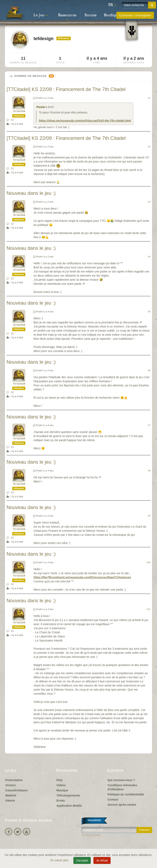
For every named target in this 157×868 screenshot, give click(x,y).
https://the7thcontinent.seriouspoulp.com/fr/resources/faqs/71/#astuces (82, 577)
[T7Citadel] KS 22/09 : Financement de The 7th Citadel (66, 89)
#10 (149, 562)
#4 (149, 257)
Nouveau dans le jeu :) (31, 193)
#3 (149, 202)
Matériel (11, 795)
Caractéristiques (17, 790)
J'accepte (82, 860)
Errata (61, 801)
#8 (149, 471)
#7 (149, 425)
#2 (149, 147)
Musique (62, 790)
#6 (149, 370)
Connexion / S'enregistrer (135, 15)
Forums (91, 15)
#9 (149, 516)
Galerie (10, 801)
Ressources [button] (67, 17)
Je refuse (102, 860)
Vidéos (61, 785)
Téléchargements (68, 795)
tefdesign (19, 111)
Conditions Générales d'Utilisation (122, 787)
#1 (149, 98)
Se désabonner (91, 835)
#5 (149, 312)
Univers (11, 785)
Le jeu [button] (40, 15)
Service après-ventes (122, 805)
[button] (112, 5)
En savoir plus (60, 860)
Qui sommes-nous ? (121, 780)
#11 (149, 609)
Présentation (14, 780)
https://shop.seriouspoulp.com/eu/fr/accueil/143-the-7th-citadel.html (85, 121)
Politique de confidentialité (126, 794)
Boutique (112, 15)
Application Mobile (69, 806)
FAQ (59, 780)
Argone (40, 107)
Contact (113, 800)
